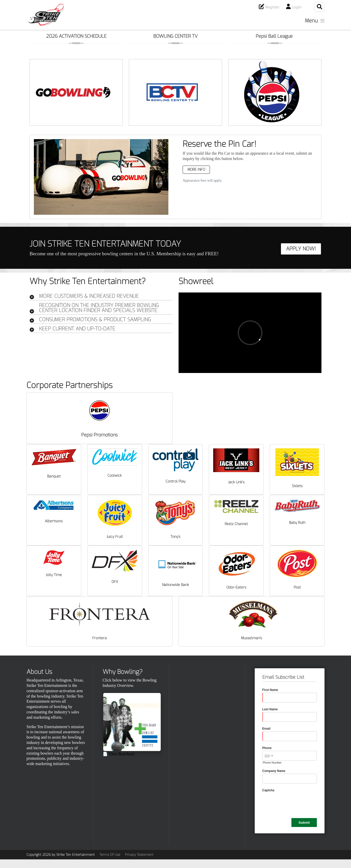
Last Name (270, 709)
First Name (270, 690)
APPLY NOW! (301, 249)
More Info (196, 170)
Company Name (274, 771)
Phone (267, 748)
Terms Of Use (110, 855)
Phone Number (272, 763)
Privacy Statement (139, 855)
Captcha (268, 790)
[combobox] (268, 756)
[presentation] (301, 803)
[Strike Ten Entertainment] (46, 15)
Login (297, 7)
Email (266, 729)
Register (272, 7)
